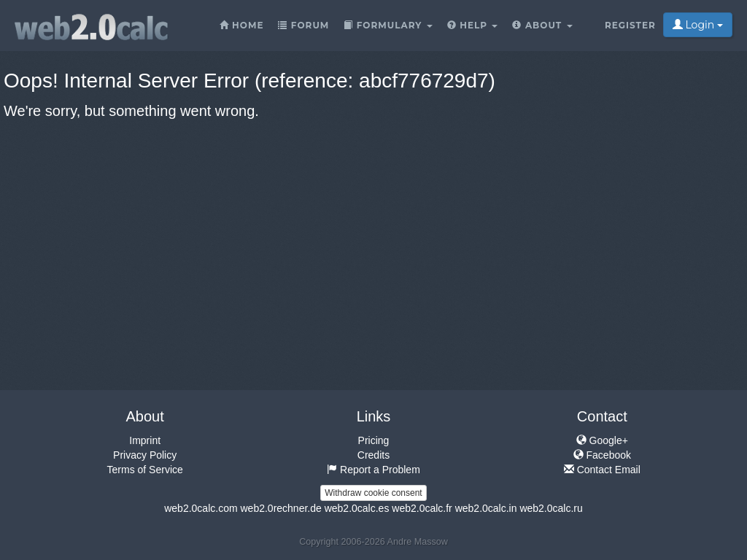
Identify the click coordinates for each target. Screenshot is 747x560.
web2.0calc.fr (422, 508)
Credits (373, 455)
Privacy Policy (145, 455)
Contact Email (602, 470)
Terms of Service (145, 470)
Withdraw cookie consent (373, 493)
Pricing (374, 440)
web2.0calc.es (357, 508)
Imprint (145, 440)
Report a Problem (373, 470)
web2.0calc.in (486, 508)
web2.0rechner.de (280, 508)
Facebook (602, 455)
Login (698, 25)
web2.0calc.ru (551, 508)
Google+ (602, 440)
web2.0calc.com (201, 508)
